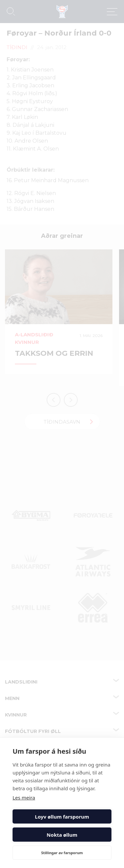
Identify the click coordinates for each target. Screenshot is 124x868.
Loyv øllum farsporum (62, 817)
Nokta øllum (62, 835)
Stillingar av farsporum (62, 853)
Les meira (24, 798)
